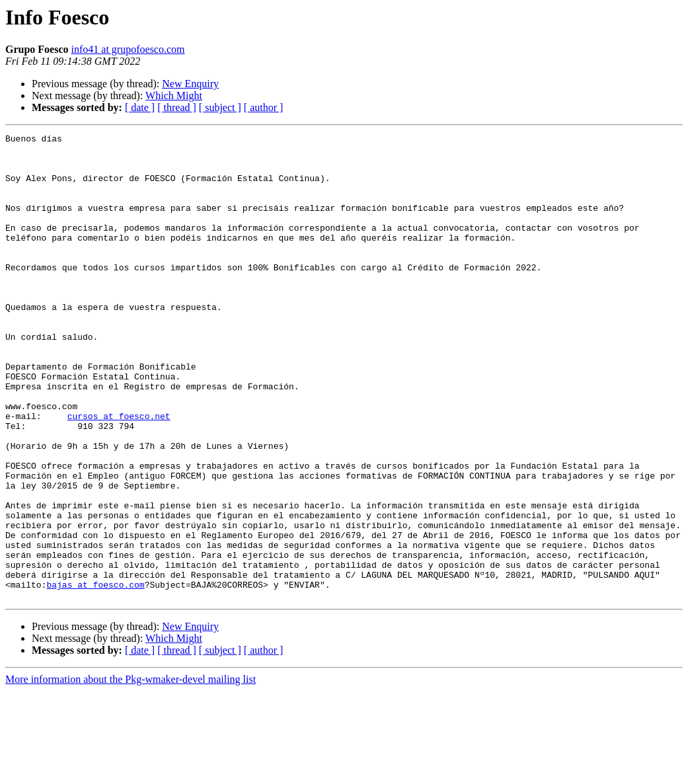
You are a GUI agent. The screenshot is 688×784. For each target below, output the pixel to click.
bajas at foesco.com (95, 676)
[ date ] (140, 107)
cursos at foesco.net (119, 473)
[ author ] (264, 107)
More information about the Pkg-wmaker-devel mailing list (131, 772)
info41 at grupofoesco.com (128, 49)
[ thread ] (177, 107)
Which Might (174, 96)
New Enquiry (190, 84)
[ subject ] (220, 107)
